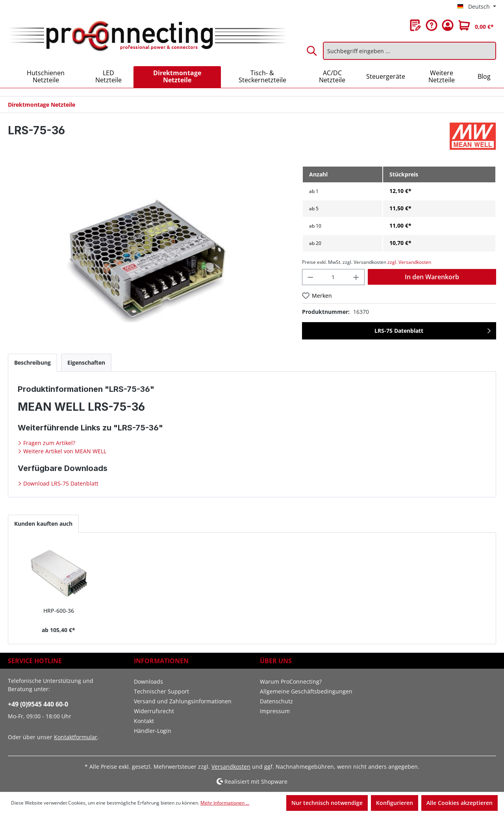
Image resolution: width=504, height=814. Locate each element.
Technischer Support (161, 691)
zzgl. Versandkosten (409, 262)
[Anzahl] (333, 277)
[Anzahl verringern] (310, 277)
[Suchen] (312, 51)
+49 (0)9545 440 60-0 (38, 704)
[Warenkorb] (476, 25)
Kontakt (144, 721)
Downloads (148, 681)
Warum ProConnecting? (291, 681)
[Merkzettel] (415, 25)
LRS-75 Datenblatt (399, 331)
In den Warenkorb (432, 277)
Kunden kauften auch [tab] (43, 524)
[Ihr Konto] (448, 25)
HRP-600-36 (59, 611)
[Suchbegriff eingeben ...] (409, 51)
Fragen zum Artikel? (48, 443)
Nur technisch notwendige (327, 803)
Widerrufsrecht (154, 711)
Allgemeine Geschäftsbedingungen (306, 691)
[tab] (32, 362)
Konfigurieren (395, 803)
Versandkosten (231, 767)
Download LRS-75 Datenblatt (60, 483)
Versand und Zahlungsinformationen (183, 701)
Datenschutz (276, 701)
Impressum (275, 711)
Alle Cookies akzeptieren (460, 803)
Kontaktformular (76, 737)
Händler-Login (153, 731)
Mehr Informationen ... (225, 803)
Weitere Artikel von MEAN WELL (64, 451)
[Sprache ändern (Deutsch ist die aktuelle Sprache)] (477, 7)
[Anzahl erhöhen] (356, 277)
